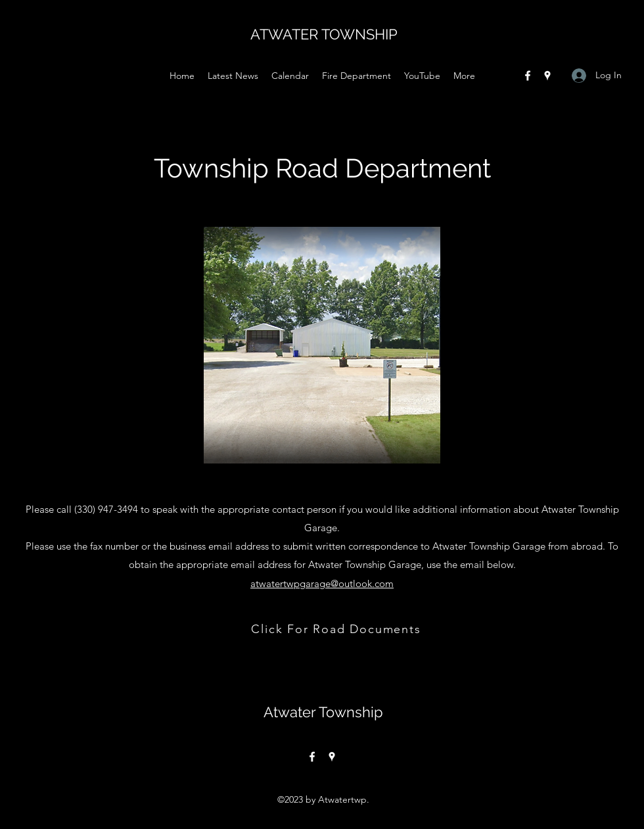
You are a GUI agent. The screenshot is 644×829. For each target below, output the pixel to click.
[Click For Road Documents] (337, 629)
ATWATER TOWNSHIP (324, 34)
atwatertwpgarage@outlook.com (322, 583)
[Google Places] (547, 76)
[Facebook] (528, 76)
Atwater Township (323, 712)
